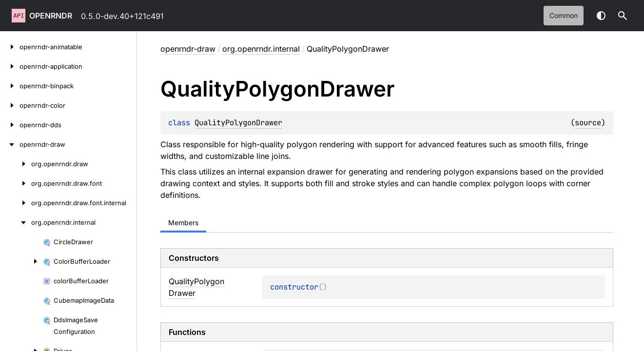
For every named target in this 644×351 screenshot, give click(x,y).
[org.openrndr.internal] (16, 222)
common (564, 15)
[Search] (623, 16)
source (588, 123)
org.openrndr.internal (261, 49)
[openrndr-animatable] (10, 47)
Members (183, 223)
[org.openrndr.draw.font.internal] (16, 203)
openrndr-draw (188, 49)
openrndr (51, 16)
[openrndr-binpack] (10, 86)
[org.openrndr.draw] (16, 164)
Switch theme (601, 16)
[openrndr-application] (10, 66)
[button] (623, 16)
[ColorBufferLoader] (21, 261)
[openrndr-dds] (10, 125)
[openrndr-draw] (10, 144)
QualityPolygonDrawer (238, 123)
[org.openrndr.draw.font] (16, 183)
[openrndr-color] (10, 105)
